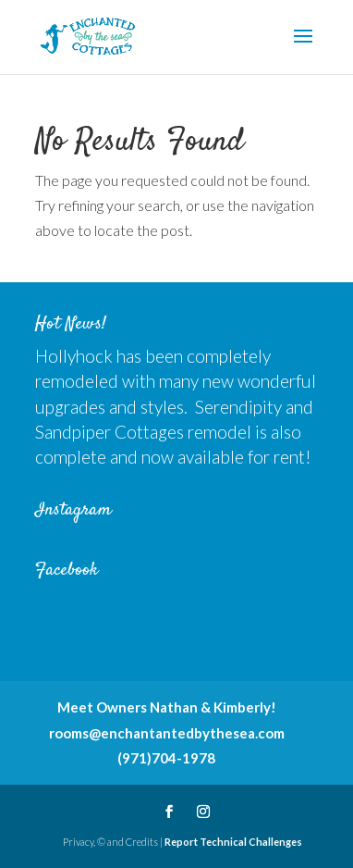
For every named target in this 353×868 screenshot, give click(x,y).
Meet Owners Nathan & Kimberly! (167, 707)
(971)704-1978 (166, 758)
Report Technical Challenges (233, 842)
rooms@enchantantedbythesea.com (167, 733)
